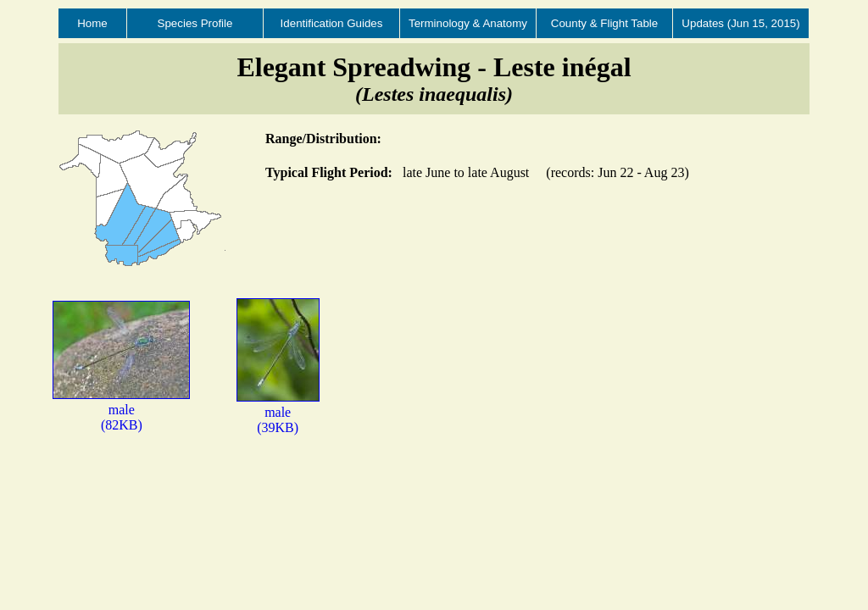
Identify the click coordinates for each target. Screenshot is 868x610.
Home (92, 23)
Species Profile (195, 23)
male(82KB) (121, 410)
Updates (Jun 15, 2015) (740, 23)
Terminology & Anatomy (468, 23)
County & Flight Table (604, 23)
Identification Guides (332, 23)
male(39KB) (278, 412)
